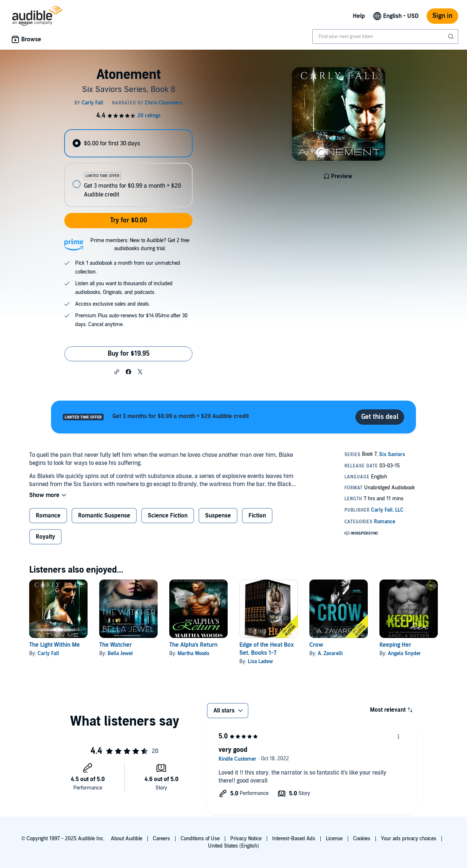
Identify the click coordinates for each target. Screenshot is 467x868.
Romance (48, 516)
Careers (161, 839)
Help (359, 16)
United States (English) (233, 846)
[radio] (128, 143)
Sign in (442, 16)
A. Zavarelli (330, 653)
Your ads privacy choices (409, 839)
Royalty (45, 537)
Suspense (218, 516)
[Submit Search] (452, 37)
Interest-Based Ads (294, 839)
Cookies (362, 839)
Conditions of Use (200, 839)
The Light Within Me (55, 645)
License (334, 839)
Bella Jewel (120, 653)
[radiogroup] (128, 168)
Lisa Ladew (260, 661)
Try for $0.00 (129, 220)
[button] (117, 371)
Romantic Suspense (104, 516)
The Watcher (115, 645)
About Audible (127, 839)
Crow (316, 645)
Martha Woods (194, 653)
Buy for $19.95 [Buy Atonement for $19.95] (129, 354)
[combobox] (385, 37)
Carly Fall (48, 653)
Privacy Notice (246, 839)
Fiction (257, 516)
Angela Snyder (404, 653)
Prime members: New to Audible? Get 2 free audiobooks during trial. (140, 244)
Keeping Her (395, 645)
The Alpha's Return (193, 645)
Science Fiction (168, 516)
